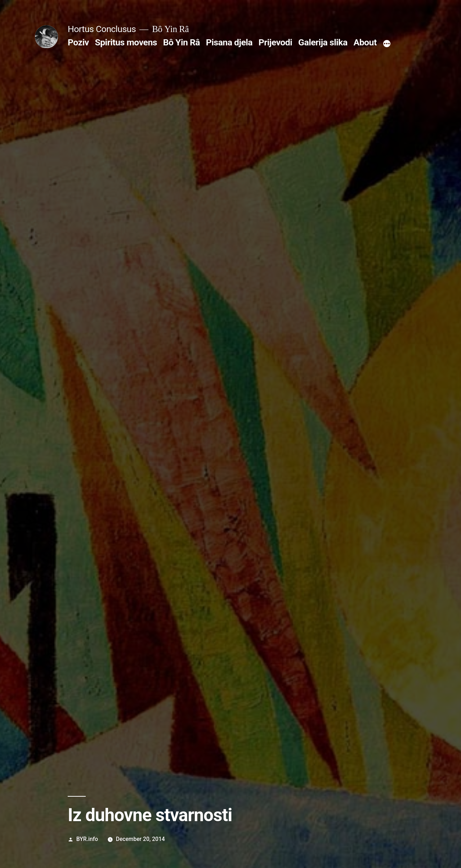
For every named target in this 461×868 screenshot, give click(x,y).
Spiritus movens (126, 42)
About (365, 42)
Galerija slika (323, 42)
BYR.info (87, 839)
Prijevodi (276, 42)
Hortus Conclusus (102, 29)
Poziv (78, 42)
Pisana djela (229, 42)
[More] (387, 44)
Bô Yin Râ (182, 42)
